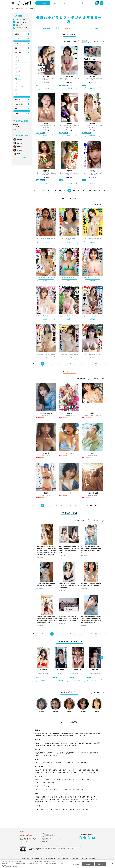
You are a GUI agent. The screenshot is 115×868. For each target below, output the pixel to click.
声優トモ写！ (39, 755)
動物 (76, 809)
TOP (13, 9)
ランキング (16, 127)
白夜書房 (66, 736)
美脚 (19, 72)
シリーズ (17, 43)
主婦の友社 (92, 733)
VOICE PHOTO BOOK (77, 753)
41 (83, 191)
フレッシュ (20, 83)
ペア (39, 790)
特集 (14, 130)
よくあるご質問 (74, 858)
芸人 (65, 802)
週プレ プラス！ (21, 25)
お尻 (19, 64)
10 (85, 364)
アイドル (53, 797)
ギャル (19, 94)
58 (95, 191)
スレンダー (20, 57)
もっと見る (97, 693)
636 (91, 634)
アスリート (75, 802)
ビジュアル (18, 53)
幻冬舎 (81, 733)
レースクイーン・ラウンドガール (48, 799)
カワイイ (85, 780)
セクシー (97, 780)
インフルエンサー (91, 799)
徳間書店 (50, 736)
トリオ (48, 790)
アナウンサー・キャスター (72, 799)
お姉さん (51, 780)
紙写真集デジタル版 (41, 753)
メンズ (67, 809)
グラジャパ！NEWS (22, 28)
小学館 (98, 733)
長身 (19, 76)
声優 (81, 797)
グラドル (41, 797)
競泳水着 (60, 763)
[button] (102, 658)
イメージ (17, 99)
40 (79, 191)
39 (74, 191)
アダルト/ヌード (86, 802)
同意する (101, 864)
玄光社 (76, 733)
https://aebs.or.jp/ (33, 849)
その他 (17, 113)
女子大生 (91, 797)
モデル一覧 (26, 157)
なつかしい (73, 780)
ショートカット (21, 68)
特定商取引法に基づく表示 (53, 858)
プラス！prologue (54, 753)
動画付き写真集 (65, 753)
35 (55, 191)
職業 (16, 109)
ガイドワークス (46, 733)
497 (96, 505)
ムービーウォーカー (80, 736)
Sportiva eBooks (70, 745)
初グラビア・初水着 (54, 809)
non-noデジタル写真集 (92, 743)
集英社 (86, 733)
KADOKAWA (55, 733)
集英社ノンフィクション (57, 745)
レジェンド (55, 802)
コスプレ (41, 763)
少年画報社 (39, 736)
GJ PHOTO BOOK (65, 743)
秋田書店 (38, 733)
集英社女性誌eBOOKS (42, 745)
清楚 (39, 782)
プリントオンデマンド (90, 753)
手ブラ (40, 809)
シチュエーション (20, 104)
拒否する (88, 864)
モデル (72, 797)
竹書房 (45, 736)
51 (91, 364)
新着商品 (16, 124)
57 (90, 191)
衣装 (16, 48)
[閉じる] (112, 864)
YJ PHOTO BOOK (54, 743)
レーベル (17, 39)
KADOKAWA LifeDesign (67, 733)
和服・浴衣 (82, 763)
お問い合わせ (84, 858)
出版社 (17, 34)
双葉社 (71, 736)
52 (96, 364)
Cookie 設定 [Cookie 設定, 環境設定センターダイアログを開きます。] (75, 864)
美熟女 (61, 780)
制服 (51, 763)
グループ (57, 790)
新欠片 (56, 736)
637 (96, 634)
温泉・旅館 (78, 790)
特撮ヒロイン (42, 802)
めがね (71, 763)
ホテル (67, 790)
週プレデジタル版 (21, 22)
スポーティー (20, 87)
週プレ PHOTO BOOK (42, 743)
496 (91, 505)
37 (65, 191)
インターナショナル (22, 90)
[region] (57, 864)
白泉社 (61, 736)
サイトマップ (93, 858)
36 (60, 191)
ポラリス (47, 755)
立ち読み (46, 88)
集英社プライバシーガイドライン (35, 858)
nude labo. (54, 755)
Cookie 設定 (65, 858)
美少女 (40, 780)
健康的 (19, 79)
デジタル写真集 (21, 20)
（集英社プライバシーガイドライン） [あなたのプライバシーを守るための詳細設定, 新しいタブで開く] (11, 867)
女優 (63, 797)
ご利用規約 (22, 858)
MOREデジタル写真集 (78, 743)
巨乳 (19, 61)
